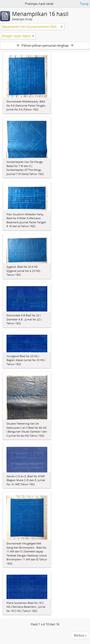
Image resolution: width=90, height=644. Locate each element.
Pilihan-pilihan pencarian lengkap (45, 45)
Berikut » (80, 635)
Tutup (84, 4)
